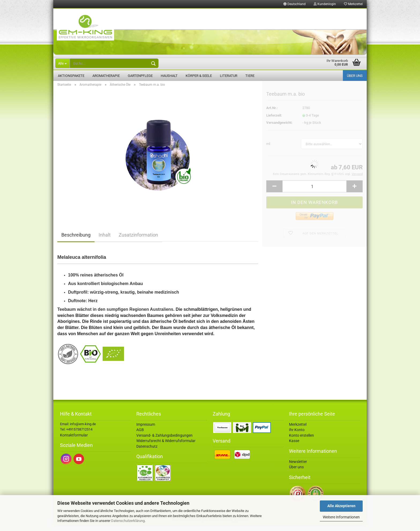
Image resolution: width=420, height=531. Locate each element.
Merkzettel (353, 4)
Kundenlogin (325, 4)
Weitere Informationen (341, 517)
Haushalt (169, 76)
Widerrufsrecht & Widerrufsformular (166, 447)
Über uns (355, 76)
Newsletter (298, 468)
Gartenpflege (140, 76)
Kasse (294, 447)
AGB (140, 436)
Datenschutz (147, 453)
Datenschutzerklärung (128, 521)
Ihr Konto (297, 436)
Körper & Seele (199, 76)
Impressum (146, 431)
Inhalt (105, 241)
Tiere (250, 76)
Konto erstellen (301, 442)
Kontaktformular (74, 441)
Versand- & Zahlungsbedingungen (164, 442)
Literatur (229, 76)
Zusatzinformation (138, 241)
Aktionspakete (71, 76)
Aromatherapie (106, 76)
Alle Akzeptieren (341, 506)
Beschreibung (76, 241)
